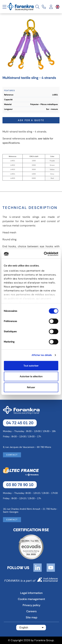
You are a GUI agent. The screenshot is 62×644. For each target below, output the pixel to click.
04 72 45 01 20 (20, 423)
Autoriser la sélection (31, 376)
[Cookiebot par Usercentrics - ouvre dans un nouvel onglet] (44, 254)
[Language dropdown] (58, 7)
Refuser (31, 387)
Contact (12, 455)
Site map (31, 617)
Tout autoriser (31, 366)
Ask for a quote (31, 120)
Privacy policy (31, 605)
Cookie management (31, 599)
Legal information (31, 593)
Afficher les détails (42, 355)
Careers (31, 611)
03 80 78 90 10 (20, 485)
